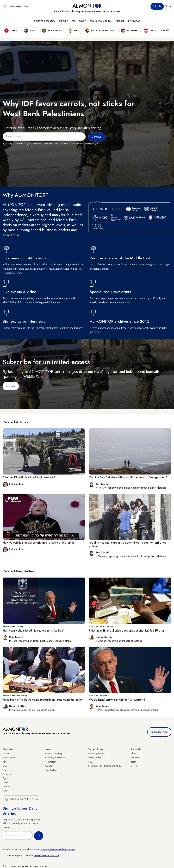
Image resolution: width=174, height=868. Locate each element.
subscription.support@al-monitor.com (58, 850)
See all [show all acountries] (165, 31)
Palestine (7, 774)
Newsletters (16, 6)
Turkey (6, 753)
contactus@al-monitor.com (46, 855)
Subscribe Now (159, 732)
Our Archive (51, 770)
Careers (135, 766)
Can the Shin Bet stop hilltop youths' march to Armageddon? (128, 477)
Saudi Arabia (9, 758)
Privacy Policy (95, 758)
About (134, 753)
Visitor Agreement (97, 753)
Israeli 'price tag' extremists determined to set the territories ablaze (127, 544)
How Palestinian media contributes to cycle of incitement (39, 543)
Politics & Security (45, 21)
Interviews (134, 21)
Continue (11, 386)
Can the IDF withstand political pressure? (29, 477)
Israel (5, 770)
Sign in (168, 6)
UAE (5, 766)
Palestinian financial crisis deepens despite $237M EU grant (127, 631)
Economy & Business (101, 21)
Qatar (5, 782)
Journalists (135, 758)
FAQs (91, 762)
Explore (120, 21)
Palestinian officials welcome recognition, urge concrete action (43, 700)
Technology (79, 21)
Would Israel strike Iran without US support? (117, 700)
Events (26, 6)
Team (133, 762)
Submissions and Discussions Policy (105, 766)
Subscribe (157, 6)
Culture (63, 21)
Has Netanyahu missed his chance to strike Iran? (34, 631)
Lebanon (7, 786)
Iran (4, 762)
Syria (5, 791)
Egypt (5, 778)
